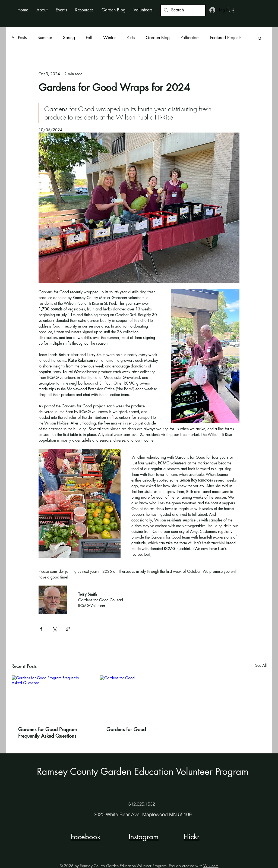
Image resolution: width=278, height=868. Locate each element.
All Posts (19, 38)
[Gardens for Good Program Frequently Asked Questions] (51, 697)
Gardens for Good (126, 729)
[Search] (182, 10)
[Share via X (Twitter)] (54, 629)
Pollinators (190, 38)
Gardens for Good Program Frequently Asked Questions (48, 732)
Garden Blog (158, 38)
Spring (69, 38)
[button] (42, 10)
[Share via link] (68, 629)
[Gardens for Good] (139, 697)
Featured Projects (226, 38)
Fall (89, 38)
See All (261, 665)
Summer (45, 38)
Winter (109, 38)
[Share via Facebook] (41, 629)
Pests (131, 38)
